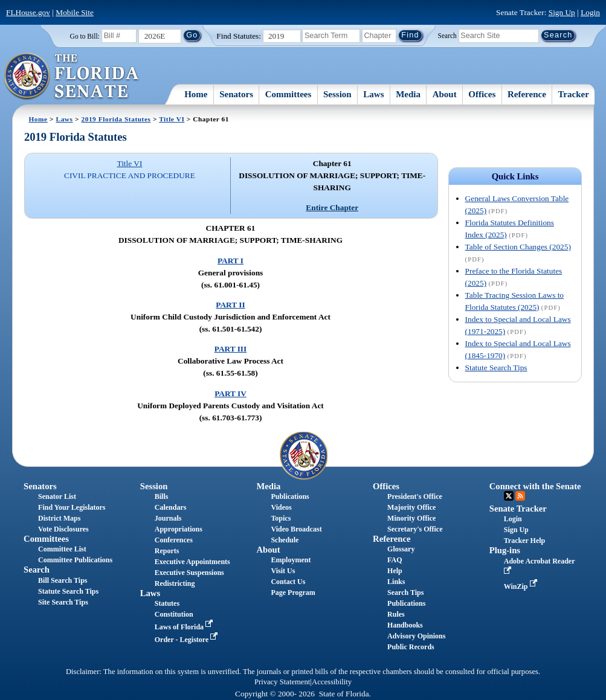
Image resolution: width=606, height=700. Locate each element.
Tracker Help (525, 541)
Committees (288, 94)
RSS (520, 496)
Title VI (172, 119)
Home (196, 94)
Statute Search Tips (496, 368)
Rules (396, 614)
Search (447, 35)
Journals (168, 518)
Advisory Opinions (416, 636)
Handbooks (405, 625)
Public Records (411, 647)
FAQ (395, 560)
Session (337, 94)
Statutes (167, 603)
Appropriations (179, 529)
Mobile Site (75, 12)
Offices (482, 94)
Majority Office (411, 507)
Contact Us (288, 582)
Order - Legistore (188, 640)
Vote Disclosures (63, 529)
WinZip (522, 586)
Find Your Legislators (72, 507)
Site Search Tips (63, 602)
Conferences (174, 540)
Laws (373, 94)
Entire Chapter (332, 207)
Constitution (174, 614)
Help (395, 571)
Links (396, 582)
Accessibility (332, 682)
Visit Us (283, 571)
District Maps (59, 518)
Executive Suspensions (189, 573)
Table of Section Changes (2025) (518, 247)
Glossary (401, 549)
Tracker (573, 94)
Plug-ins (505, 550)
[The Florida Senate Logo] (72, 77)
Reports (167, 551)
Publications (290, 496)
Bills (162, 496)
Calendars (171, 507)
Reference (527, 94)
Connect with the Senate (535, 486)
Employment (291, 560)
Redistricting (175, 583)
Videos (281, 507)
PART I (230, 261)
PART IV (230, 393)
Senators (236, 94)
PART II (230, 305)
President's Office (415, 496)
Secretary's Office (415, 529)
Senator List (57, 496)
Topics (281, 518)
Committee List (62, 549)
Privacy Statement (282, 682)
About (445, 94)
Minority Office (411, 518)
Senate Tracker (518, 509)
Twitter (509, 496)
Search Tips (405, 592)
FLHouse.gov (28, 12)
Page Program (293, 592)
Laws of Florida (185, 627)
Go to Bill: (85, 36)
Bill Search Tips (63, 580)
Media (408, 94)
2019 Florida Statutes (116, 119)
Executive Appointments (192, 562)
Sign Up (562, 12)
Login (590, 12)
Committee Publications (75, 560)
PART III (230, 349)
